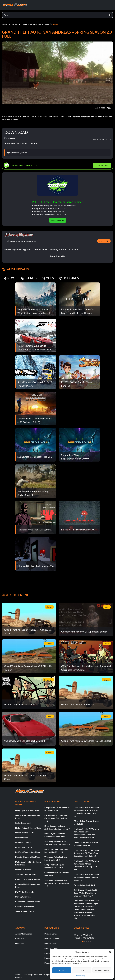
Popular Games (51, 934)
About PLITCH (57, 220)
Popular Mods (50, 943)
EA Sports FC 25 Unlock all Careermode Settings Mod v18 (56, 818)
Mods (56, 24)
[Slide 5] (91, 942)
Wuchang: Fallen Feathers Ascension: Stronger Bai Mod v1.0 (57, 883)
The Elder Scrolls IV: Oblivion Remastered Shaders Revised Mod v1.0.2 (86, 877)
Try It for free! (102, 165)
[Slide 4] (89, 942)
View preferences (102, 970)
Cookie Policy (81, 976)
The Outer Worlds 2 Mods (27, 874)
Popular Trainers (52, 939)
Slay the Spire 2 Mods (25, 911)
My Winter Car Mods (24, 892)
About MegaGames (23, 934)
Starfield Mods (22, 837)
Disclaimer (20, 943)
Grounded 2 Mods (23, 842)
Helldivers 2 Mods (23, 870)
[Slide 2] (85, 942)
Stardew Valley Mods (24, 833)
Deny (82, 970)
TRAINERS (29, 278)
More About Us (57, 256)
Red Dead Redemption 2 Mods (28, 852)
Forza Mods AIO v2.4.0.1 (84, 885)
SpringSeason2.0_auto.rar (17, 153)
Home (5, 24)
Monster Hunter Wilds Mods (28, 857)
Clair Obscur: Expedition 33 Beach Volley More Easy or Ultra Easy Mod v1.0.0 (85, 893)
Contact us (20, 939)
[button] (110, 952)
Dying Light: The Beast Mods (27, 810)
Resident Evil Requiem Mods (27, 902)
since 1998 (103, 241)
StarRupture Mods (23, 897)
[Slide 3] (87, 942)
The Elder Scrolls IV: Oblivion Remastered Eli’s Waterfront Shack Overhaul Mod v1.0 (86, 853)
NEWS (10, 278)
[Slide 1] (83, 942)
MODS (48, 278)
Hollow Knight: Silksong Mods (28, 828)
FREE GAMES (69, 278)
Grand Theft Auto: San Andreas (35, 24)
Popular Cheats (51, 948)
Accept (62, 970)
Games (15, 24)
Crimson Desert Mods (25, 906)
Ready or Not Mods (24, 847)
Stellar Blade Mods (23, 823)
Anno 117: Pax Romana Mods (28, 879)
